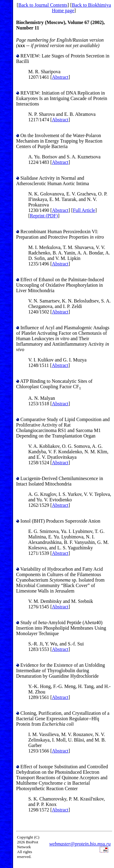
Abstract (60, 77)
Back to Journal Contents (43, 5)
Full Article (84, 210)
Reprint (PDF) (44, 216)
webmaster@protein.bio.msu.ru (80, 844)
